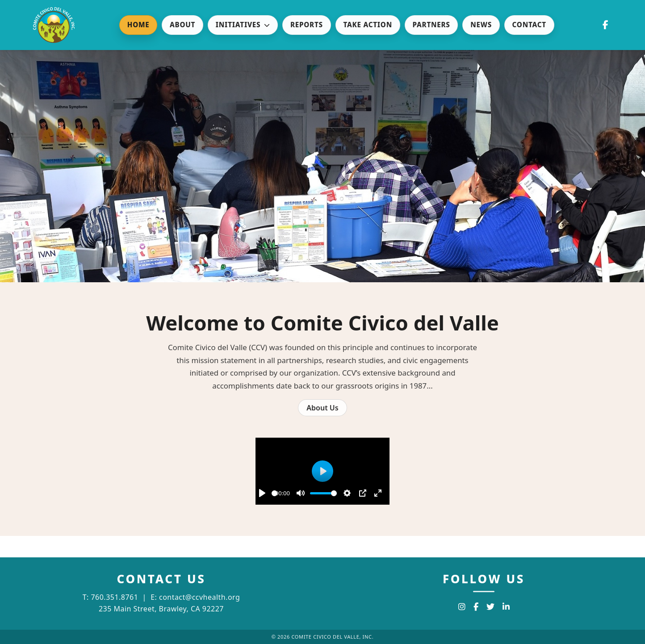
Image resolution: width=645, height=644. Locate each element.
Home (138, 25)
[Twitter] (490, 607)
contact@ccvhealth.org (199, 597)
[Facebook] (476, 607)
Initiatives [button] (243, 25)
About (182, 25)
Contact (529, 25)
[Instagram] (462, 607)
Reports (307, 25)
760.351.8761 (114, 597)
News (481, 25)
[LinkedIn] (506, 607)
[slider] (274, 493)
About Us (322, 408)
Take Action (368, 25)
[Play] (262, 493)
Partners (431, 25)
